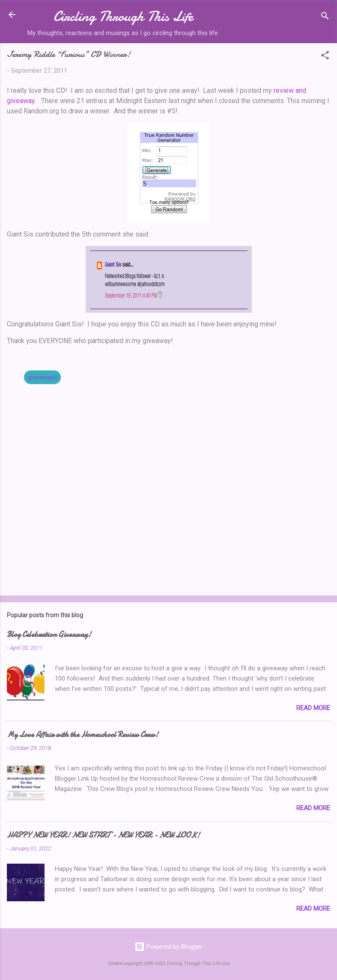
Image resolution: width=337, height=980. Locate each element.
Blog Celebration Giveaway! (49, 635)
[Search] (325, 17)
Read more (313, 708)
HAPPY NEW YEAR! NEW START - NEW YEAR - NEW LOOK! (103, 835)
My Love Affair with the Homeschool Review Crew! (83, 735)
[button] (325, 57)
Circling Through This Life (123, 16)
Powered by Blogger (168, 947)
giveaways (42, 377)
